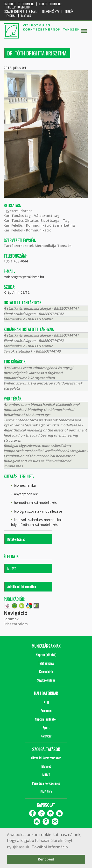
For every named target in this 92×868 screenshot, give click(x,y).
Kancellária (46, 672)
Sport (46, 727)
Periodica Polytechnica (46, 783)
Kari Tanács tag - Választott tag (32, 216)
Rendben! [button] (46, 859)
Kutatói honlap (16, 539)
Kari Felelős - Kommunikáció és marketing (39, 225)
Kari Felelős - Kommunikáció (28, 230)
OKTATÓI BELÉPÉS (14, 12)
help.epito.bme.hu (18, 7)
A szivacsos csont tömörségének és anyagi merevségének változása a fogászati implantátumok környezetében (38, 373)
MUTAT (12, 568)
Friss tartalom (16, 624)
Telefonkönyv (51, 12)
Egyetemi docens (18, 211)
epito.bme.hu (26, 4)
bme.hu (8, 4)
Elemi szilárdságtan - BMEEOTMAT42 (34, 314)
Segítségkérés (46, 680)
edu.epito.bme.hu (50, 4)
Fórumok (11, 619)
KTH (46, 702)
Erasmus (46, 711)
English (11, 16)
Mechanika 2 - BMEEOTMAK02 (28, 319)
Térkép (69, 12)
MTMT (46, 775)
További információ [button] (50, 847)
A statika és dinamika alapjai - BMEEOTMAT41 (41, 308)
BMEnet (46, 766)
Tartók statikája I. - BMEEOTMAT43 (32, 351)
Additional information (21, 587)
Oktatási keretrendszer (46, 758)
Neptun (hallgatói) (46, 719)
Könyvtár (46, 736)
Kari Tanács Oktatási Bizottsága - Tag (37, 220)
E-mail (33, 12)
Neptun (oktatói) (46, 655)
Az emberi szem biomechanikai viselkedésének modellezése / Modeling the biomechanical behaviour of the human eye (42, 410)
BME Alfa (46, 792)
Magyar (26, 16)
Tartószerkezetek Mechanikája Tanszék (38, 246)
